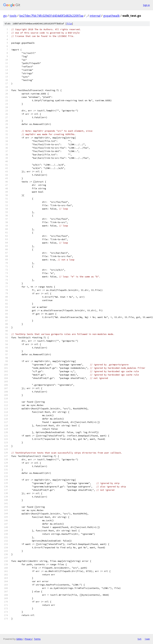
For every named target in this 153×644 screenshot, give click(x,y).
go (5, 16)
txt (139, 639)
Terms (37, 639)
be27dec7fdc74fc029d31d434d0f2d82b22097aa (51, 16)
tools (13, 16)
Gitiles (19, 639)
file (69, 24)
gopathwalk (111, 16)
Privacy (28, 639)
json (147, 639)
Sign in (146, 5)
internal (95, 16)
